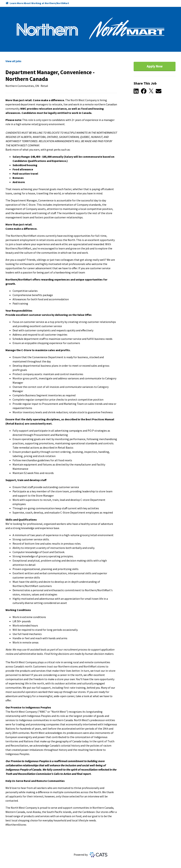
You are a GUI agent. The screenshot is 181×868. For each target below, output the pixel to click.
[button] (137, 91)
